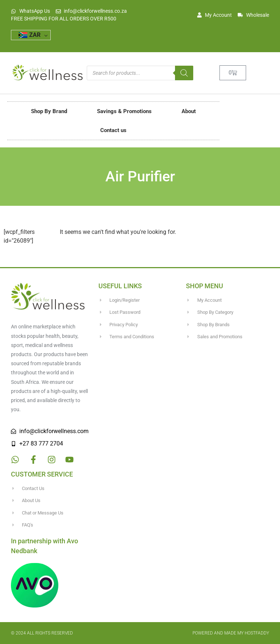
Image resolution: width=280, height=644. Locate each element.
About (189, 111)
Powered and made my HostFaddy (231, 633)
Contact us (113, 130)
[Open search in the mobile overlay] (140, 73)
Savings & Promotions (124, 111)
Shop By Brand (49, 111)
